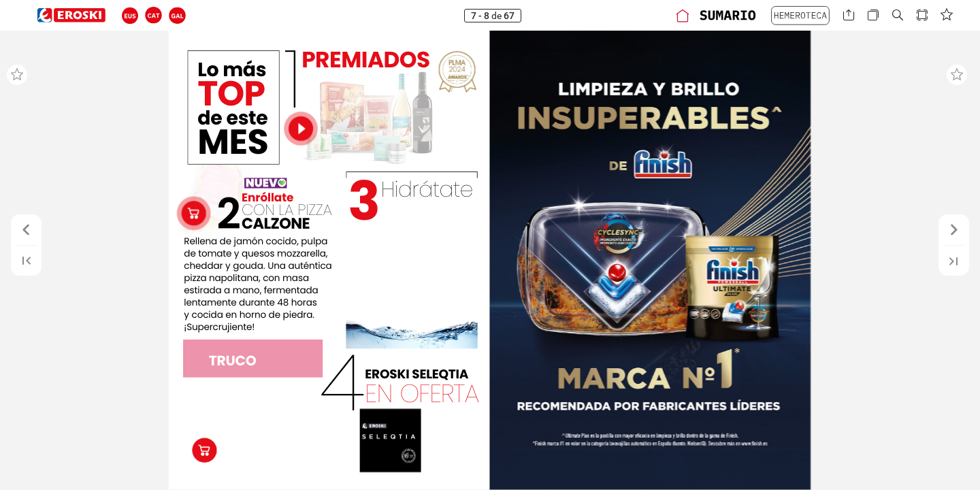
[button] (130, 15)
